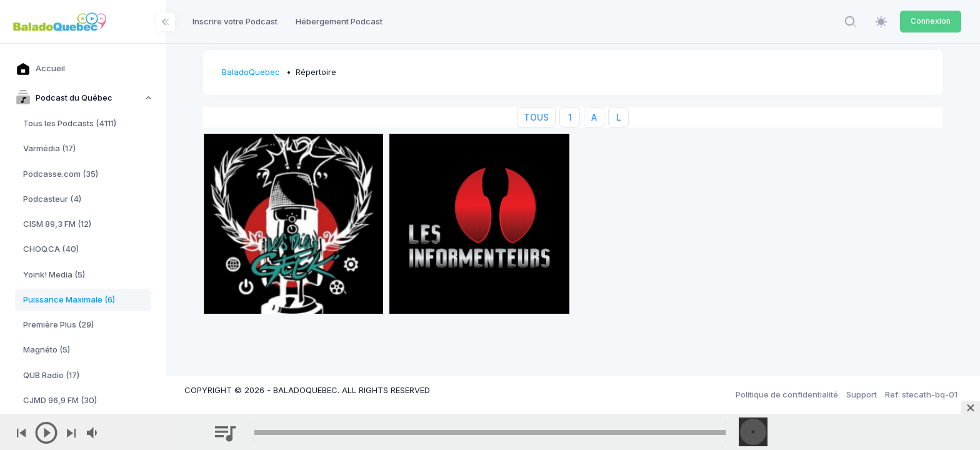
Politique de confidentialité (787, 394)
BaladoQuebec (251, 72)
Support (862, 394)
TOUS (536, 117)
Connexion (931, 21)
